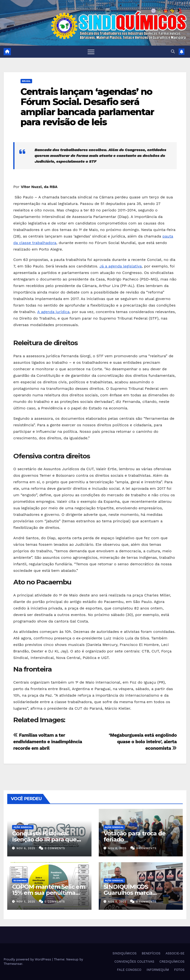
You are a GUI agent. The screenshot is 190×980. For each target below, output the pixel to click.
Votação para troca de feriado (135, 836)
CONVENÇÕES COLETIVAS (134, 962)
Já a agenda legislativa (121, 266)
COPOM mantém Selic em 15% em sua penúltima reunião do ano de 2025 (49, 893)
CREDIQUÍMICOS (172, 962)
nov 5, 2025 (26, 902)
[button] (173, 52)
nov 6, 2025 (26, 848)
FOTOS (179, 970)
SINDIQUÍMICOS (125, 953)
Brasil (26, 81)
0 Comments (55, 848)
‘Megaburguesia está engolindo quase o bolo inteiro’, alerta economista (143, 742)
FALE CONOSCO (129, 970)
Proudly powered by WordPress (28, 959)
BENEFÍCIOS (151, 953)
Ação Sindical (23, 827)
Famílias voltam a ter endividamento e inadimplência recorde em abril (48, 742)
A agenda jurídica (53, 312)
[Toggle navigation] (91, 52)
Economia (20, 880)
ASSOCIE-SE (175, 953)
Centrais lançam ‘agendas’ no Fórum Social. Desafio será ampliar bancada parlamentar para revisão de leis (87, 107)
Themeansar (13, 964)
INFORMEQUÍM (158, 970)
